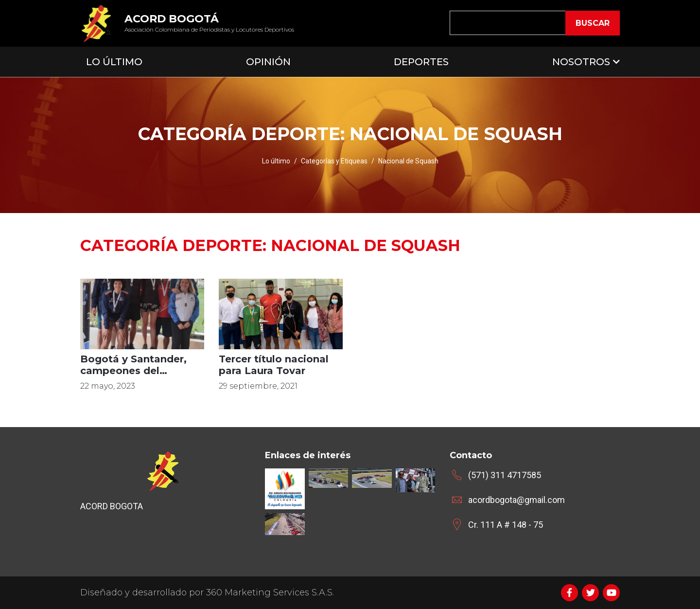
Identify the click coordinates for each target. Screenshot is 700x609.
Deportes (421, 62)
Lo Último (114, 62)
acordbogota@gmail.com (516, 500)
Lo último (276, 161)
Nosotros (581, 62)
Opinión (268, 62)
